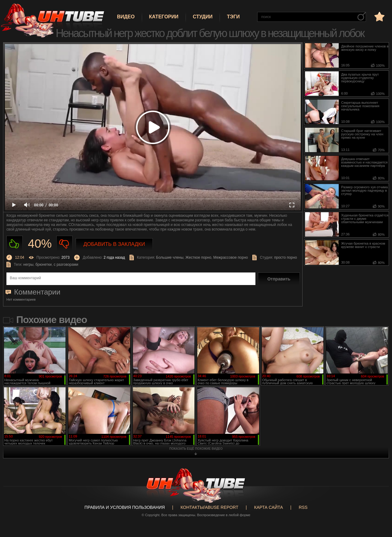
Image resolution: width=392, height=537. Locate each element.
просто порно (285, 257)
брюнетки (44, 265)
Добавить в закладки (114, 244)
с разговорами (66, 265)
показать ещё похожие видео (196, 449)
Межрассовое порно (231, 257)
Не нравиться (64, 244)
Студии (203, 17)
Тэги (233, 17)
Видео (126, 17)
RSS (303, 507)
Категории (164, 17)
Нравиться (15, 244)
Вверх (378, 505)
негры (28, 265)
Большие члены (170, 257)
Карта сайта (269, 507)
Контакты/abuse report (210, 507)
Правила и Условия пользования (125, 507)
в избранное (379, 16)
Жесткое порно (198, 257)
